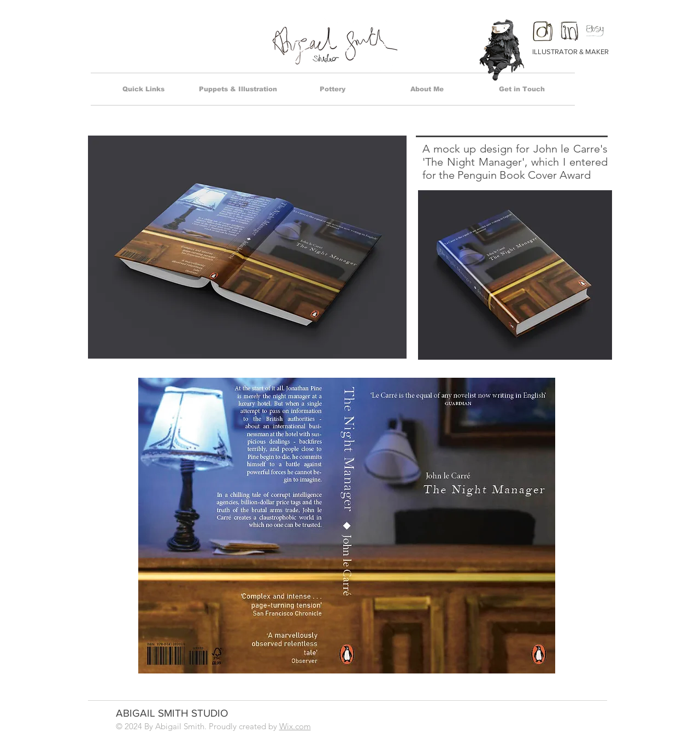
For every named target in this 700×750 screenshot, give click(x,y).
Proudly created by (244, 726)
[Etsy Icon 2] (596, 31)
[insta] (543, 31)
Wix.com (295, 726)
